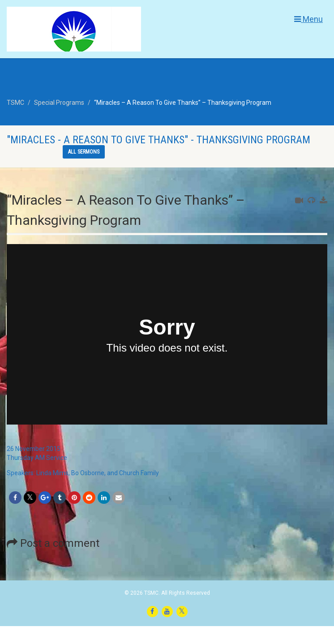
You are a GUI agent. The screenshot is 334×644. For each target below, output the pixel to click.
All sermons (84, 152)
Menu (308, 19)
